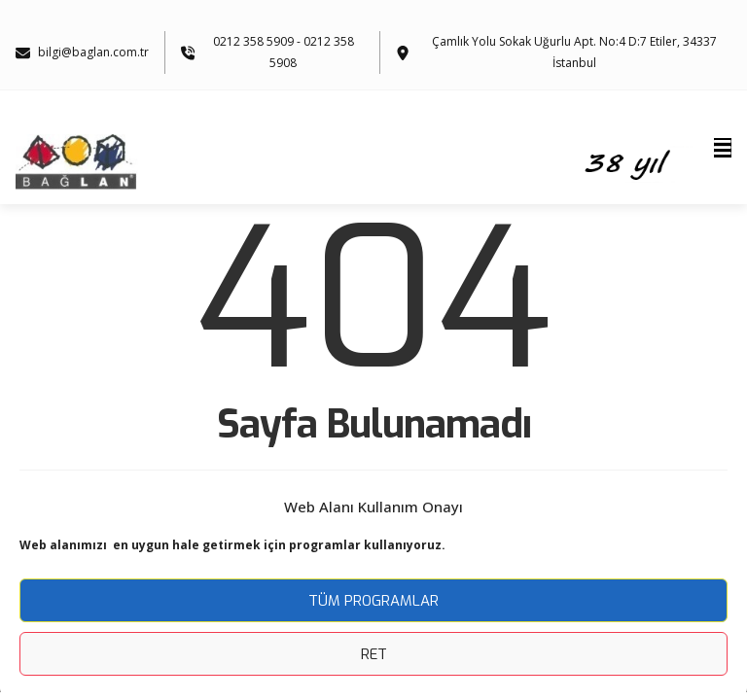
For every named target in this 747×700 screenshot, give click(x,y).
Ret (374, 654)
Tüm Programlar (373, 601)
